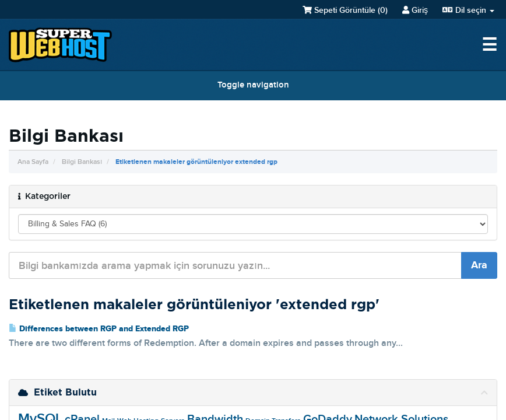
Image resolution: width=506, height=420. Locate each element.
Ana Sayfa (33, 162)
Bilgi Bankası (82, 162)
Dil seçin (468, 10)
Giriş (415, 10)
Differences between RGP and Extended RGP (99, 329)
